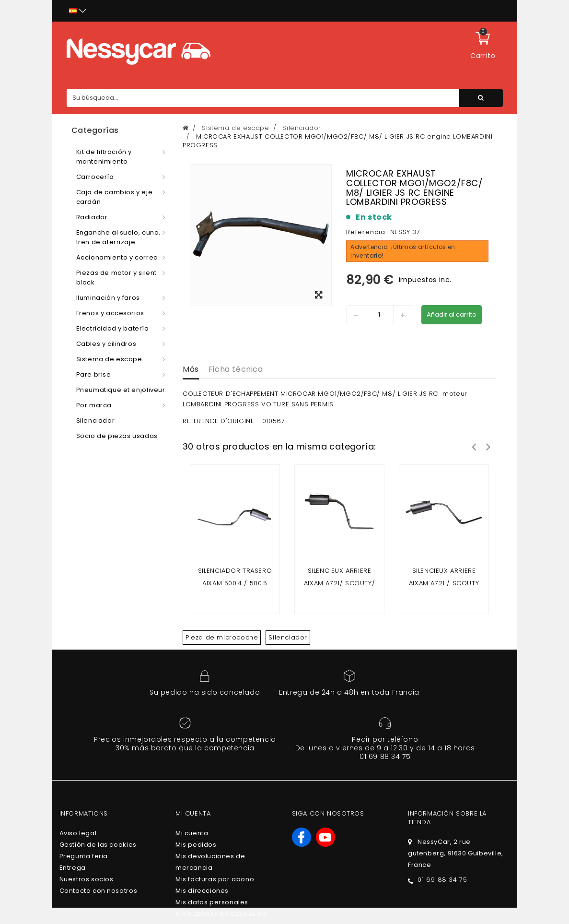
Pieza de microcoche (222, 637)
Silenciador (288, 637)
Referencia (366, 232)
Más (191, 369)
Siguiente (488, 446)
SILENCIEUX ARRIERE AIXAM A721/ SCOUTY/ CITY (339, 583)
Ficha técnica (236, 369)
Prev (474, 446)
